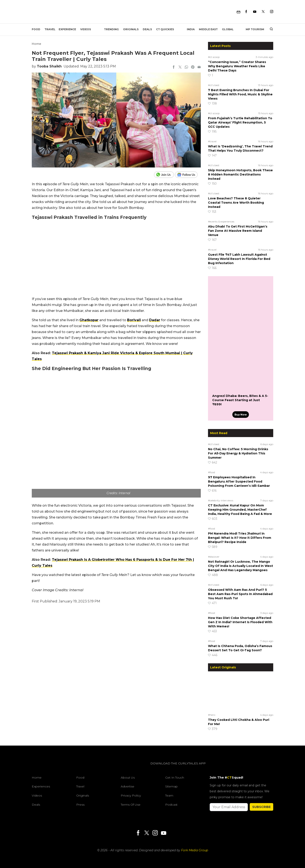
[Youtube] (255, 12)
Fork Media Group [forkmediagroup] (195, 850)
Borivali (134, 320)
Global (228, 29)
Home (36, 44)
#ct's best (214, 85)
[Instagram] (272, 12)
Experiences (41, 786)
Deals (147, 29)
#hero (212, 715)
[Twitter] (263, 12)
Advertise (128, 786)
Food (36, 29)
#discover (214, 557)
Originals (131, 29)
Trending (111, 29)
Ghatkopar (89, 320)
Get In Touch (175, 777)
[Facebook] (246, 12)
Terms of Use (131, 805)
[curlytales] (44, 768)
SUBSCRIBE (261, 807)
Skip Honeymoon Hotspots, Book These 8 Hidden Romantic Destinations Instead (240, 174)
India (191, 29)
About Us (128, 777)
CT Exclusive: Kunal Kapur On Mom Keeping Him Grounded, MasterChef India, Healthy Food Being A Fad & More (240, 510)
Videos (86, 29)
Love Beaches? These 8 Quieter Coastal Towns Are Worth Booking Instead (236, 203)
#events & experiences (221, 221)
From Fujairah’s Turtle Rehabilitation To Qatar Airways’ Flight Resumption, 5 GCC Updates (240, 122)
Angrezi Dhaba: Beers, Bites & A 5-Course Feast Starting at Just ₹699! (240, 400)
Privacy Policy (131, 795)
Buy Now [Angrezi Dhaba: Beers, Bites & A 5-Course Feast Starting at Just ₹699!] (241, 415)
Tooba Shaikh (49, 66)
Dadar (155, 320)
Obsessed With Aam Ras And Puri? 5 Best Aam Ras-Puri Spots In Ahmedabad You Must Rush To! (240, 594)
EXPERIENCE (67, 29)
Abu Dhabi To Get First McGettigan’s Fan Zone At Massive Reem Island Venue (238, 231)
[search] (270, 29)
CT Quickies (165, 29)
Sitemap (171, 786)
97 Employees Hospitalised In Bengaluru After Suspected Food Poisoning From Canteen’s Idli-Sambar (239, 481)
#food (211, 472)
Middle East (208, 29)
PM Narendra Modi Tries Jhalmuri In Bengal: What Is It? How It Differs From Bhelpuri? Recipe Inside (240, 538)
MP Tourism (255, 29)
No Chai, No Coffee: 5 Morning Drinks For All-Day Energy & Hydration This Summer (238, 453)
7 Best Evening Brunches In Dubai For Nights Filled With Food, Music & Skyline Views (240, 94)
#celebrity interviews (221, 500)
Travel (50, 29)
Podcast (171, 805)
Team (169, 795)
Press (80, 805)
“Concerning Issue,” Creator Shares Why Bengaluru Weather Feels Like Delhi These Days (237, 66)
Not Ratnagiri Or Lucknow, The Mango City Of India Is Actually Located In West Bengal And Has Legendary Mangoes (241, 566)
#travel (212, 141)
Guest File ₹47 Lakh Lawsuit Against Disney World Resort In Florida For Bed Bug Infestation (239, 259)
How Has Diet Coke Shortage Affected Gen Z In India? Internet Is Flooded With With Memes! (240, 622)
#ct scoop (214, 57)
